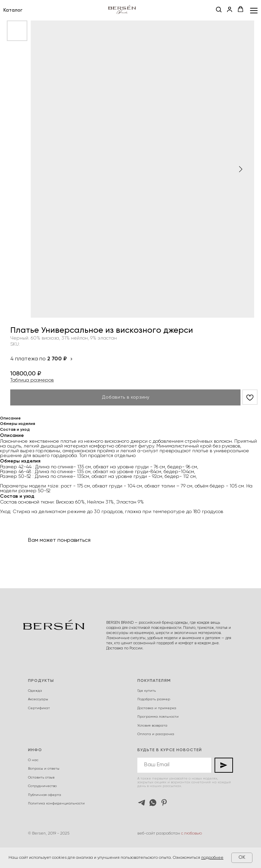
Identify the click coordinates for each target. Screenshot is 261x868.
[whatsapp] (153, 803)
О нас (33, 760)
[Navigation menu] (254, 10)
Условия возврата (152, 726)
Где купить (147, 691)
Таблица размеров (32, 380)
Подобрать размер (154, 699)
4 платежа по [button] (42, 359)
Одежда (35, 691)
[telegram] (142, 803)
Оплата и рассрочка (156, 734)
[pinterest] (164, 803)
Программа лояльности (158, 717)
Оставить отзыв (41, 777)
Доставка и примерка (157, 708)
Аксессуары (38, 699)
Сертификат (39, 708)
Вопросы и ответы (44, 769)
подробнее (212, 858)
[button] (219, 10)
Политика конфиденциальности (56, 803)
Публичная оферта (45, 795)
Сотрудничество (42, 786)
